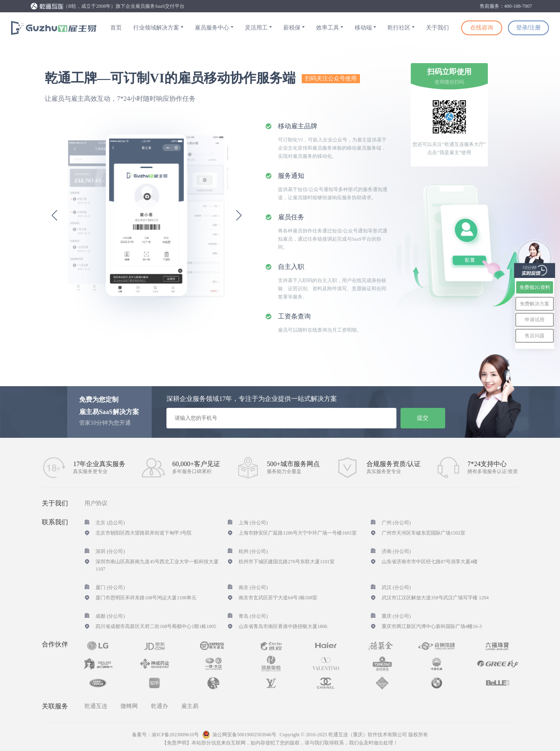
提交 (423, 418)
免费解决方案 (535, 304)
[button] (54, 215)
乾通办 (159, 706)
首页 (116, 28)
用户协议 (96, 503)
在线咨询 (482, 27)
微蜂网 (129, 706)
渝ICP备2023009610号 (175, 735)
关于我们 (437, 28)
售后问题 (535, 336)
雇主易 (190, 706)
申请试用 (535, 320)
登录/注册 (528, 27)
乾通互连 (96, 706)
